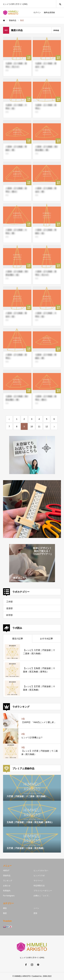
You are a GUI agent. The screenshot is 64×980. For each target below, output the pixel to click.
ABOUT (6, 871)
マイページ (38, 881)
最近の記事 (18, 639)
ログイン (37, 12)
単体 (7, 70)
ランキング (8, 881)
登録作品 (7, 876)
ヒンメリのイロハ (41, 871)
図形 (35, 913)
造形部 (9, 608)
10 (32, 427)
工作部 (9, 602)
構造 (5, 908)
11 (39, 427)
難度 (5, 913)
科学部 (9, 615)
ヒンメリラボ (39, 876)
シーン (36, 908)
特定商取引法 (39, 886)
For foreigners (9, 896)
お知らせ (7, 886)
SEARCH (60, 4)
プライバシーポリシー (43, 891)
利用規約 (7, 891)
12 (47, 427)
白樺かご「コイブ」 (42, 896)
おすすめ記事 (46, 639)
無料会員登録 (49, 12)
